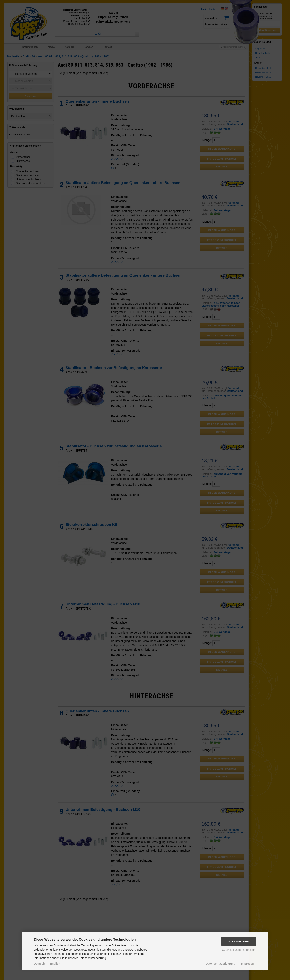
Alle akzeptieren (239, 941)
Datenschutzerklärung (220, 964)
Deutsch (39, 964)
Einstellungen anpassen (238, 950)
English (55, 964)
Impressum (249, 964)
